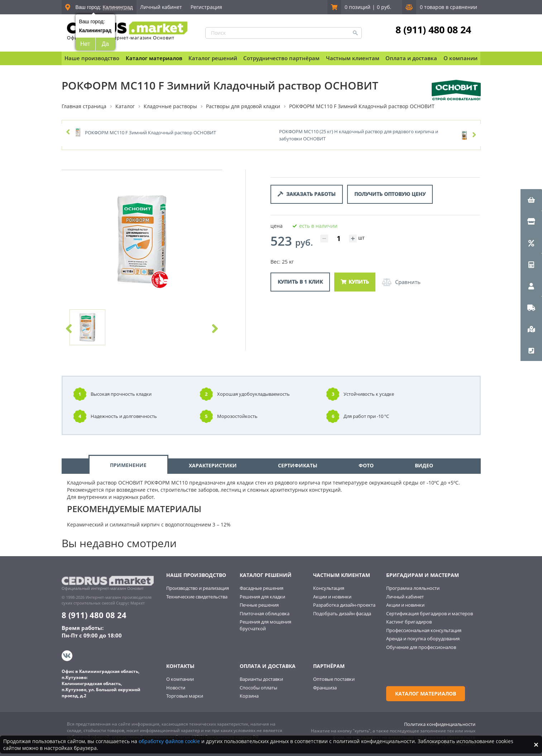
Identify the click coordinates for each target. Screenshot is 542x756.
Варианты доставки (261, 679)
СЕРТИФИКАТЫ (298, 465)
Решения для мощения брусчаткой (265, 625)
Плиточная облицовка (265, 613)
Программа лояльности (413, 588)
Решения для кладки (262, 597)
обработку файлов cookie (169, 741)
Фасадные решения (262, 588)
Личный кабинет (161, 7)
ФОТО (366, 465)
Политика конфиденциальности (440, 724)
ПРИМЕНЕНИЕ (128, 465)
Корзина (249, 696)
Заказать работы (307, 194)
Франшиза (325, 688)
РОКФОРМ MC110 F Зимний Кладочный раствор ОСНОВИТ (150, 133)
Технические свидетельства (197, 597)
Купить (355, 282)
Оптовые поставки (334, 679)
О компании (180, 679)
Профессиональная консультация (424, 630)
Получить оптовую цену (390, 194)
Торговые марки (185, 696)
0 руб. (384, 7)
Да (105, 44)
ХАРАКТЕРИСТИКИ (213, 465)
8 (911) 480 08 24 (433, 30)
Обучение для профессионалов (421, 647)
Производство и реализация (198, 588)
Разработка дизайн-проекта (344, 605)
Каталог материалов (154, 58)
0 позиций (358, 7)
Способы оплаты (258, 688)
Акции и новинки (332, 597)
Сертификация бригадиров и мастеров (430, 613)
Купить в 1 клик (300, 282)
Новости (176, 688)
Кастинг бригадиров (409, 622)
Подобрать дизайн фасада (342, 613)
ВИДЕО (424, 465)
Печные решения (259, 605)
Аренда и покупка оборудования (423, 639)
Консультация (329, 588)
